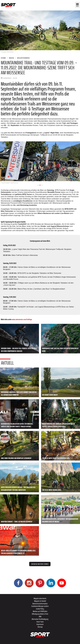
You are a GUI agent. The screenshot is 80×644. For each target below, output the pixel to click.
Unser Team (40, 622)
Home (3, 58)
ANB (40, 616)
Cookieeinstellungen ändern (40, 606)
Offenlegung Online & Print (40, 614)
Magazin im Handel (40, 601)
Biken (11, 58)
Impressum (40, 624)
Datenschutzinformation (40, 604)
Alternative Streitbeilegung (40, 619)
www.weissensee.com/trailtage (22, 319)
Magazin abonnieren (40, 598)
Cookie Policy (40, 609)
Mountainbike (23, 58)
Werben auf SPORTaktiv (40, 611)
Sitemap (40, 627)
